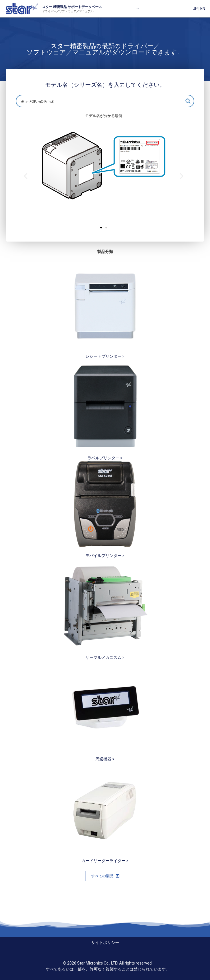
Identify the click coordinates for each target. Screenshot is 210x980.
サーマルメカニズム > (105, 657)
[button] (101, 228)
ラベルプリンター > (105, 458)
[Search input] (101, 101)
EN (203, 9)
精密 (56, 7)
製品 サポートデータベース (81, 7)
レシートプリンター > (105, 356)
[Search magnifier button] (188, 101)
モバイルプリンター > (105, 556)
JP (195, 9)
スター (47, 7)
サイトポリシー (105, 943)
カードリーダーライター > (105, 861)
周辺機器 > (105, 759)
